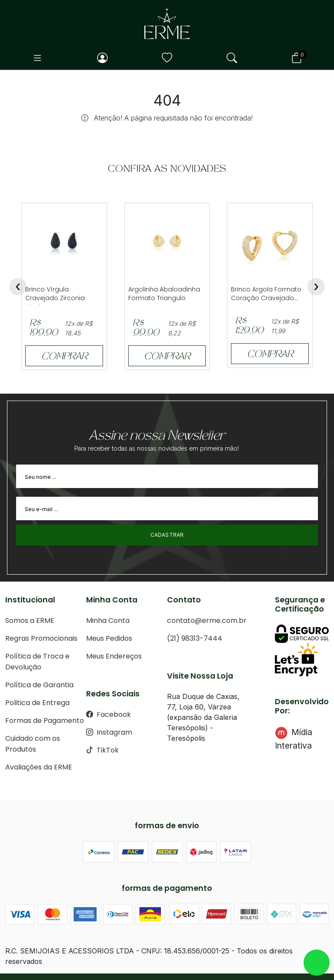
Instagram (109, 732)
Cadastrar (167, 535)
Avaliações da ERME (39, 767)
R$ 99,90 (146, 329)
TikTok (102, 750)
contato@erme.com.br (207, 620)
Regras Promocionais (41, 638)
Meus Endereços (114, 656)
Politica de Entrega (37, 703)
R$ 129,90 (249, 326)
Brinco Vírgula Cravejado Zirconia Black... (55, 298)
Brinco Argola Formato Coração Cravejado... (266, 294)
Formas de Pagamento (45, 721)
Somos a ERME (30, 620)
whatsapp (317, 963)
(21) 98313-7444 (195, 638)
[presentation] (18, 287)
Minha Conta (108, 620)
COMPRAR (64, 357)
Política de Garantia (39, 685)
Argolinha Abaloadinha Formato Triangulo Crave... (164, 298)
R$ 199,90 (44, 329)
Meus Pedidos (109, 638)
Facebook (109, 714)
